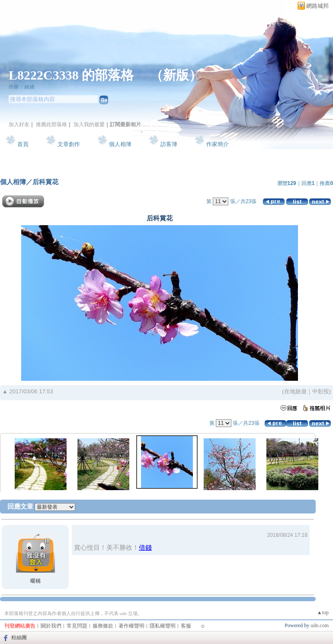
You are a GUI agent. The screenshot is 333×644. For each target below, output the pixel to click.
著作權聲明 (131, 626)
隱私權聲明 (163, 626)
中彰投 (321, 391)
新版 (176, 75)
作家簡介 (218, 144)
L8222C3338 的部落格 (73, 75)
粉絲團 (19, 638)
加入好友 (19, 124)
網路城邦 (317, 6)
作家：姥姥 (22, 87)
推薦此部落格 (51, 124)
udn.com (320, 625)
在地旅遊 (295, 391)
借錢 (145, 547)
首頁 (23, 144)
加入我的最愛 (89, 124)
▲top (323, 612)
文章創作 (69, 144)
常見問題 (77, 626)
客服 (186, 626)
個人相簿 (120, 144)
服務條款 (103, 626)
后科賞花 (45, 182)
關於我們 (51, 626)
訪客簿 (169, 144)
